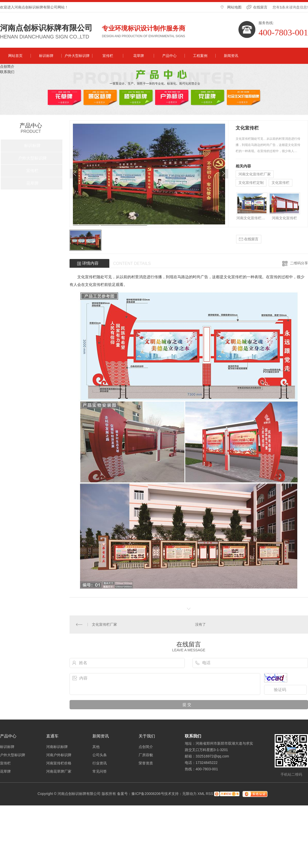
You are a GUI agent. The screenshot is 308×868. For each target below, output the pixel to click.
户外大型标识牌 (77, 56)
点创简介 (7, 66)
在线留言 (260, 7)
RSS (210, 794)
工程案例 (200, 56)
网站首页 (15, 56)
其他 (96, 747)
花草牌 (139, 56)
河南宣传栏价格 (59, 763)
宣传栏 (108, 56)
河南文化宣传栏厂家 (255, 174)
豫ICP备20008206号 (148, 794)
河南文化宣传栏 (284, 218)
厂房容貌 (146, 755)
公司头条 (100, 755)
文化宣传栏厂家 (104, 624)
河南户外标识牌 (59, 755)
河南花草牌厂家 (59, 771)
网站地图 (234, 7)
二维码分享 (299, 263)
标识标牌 (46, 56)
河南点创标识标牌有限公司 (46, 28)
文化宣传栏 (281, 183)
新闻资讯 (231, 56)
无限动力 (189, 794)
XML (201, 794)
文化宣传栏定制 (251, 183)
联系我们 (7, 72)
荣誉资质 (146, 763)
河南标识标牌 (57, 747)
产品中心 (169, 56)
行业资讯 (100, 763)
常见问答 (100, 771)
